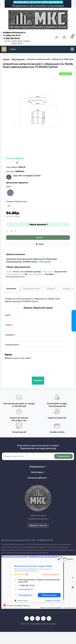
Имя (7, 315)
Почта (8, 325)
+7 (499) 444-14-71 (11, 35)
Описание (11, 289)
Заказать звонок (38, 525)
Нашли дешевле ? (38, 224)
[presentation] (25, 365)
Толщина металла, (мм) (16, 201)
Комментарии (12, 345)
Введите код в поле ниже (17, 358)
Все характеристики (15, 277)
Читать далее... (45, 262)
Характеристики (31, 289)
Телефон (10, 335)
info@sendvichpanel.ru (13, 33)
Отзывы (51, 289)
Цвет (8, 187)
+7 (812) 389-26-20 (11, 38)
